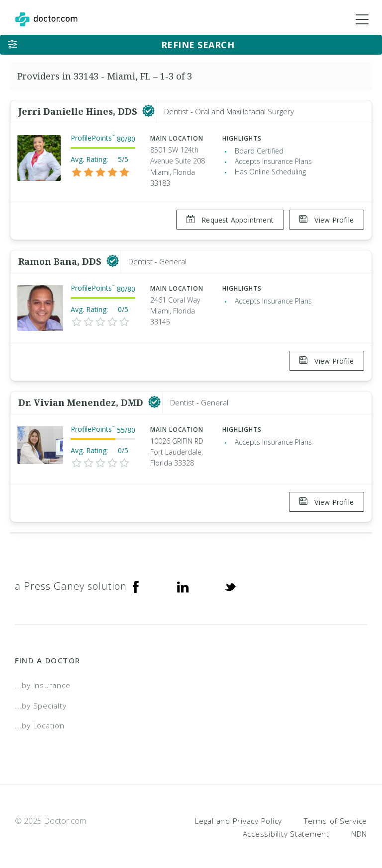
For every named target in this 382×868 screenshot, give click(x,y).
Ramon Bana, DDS (61, 259)
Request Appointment (228, 220)
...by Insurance (43, 678)
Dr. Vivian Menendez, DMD (82, 397)
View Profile (327, 220)
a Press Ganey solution (71, 579)
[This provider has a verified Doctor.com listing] (148, 111)
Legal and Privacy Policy (239, 813)
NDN (359, 826)
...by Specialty (41, 698)
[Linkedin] (183, 579)
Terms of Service (335, 813)
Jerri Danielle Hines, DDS (79, 111)
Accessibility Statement (286, 826)
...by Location (40, 718)
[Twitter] (230, 579)
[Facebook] (136, 579)
